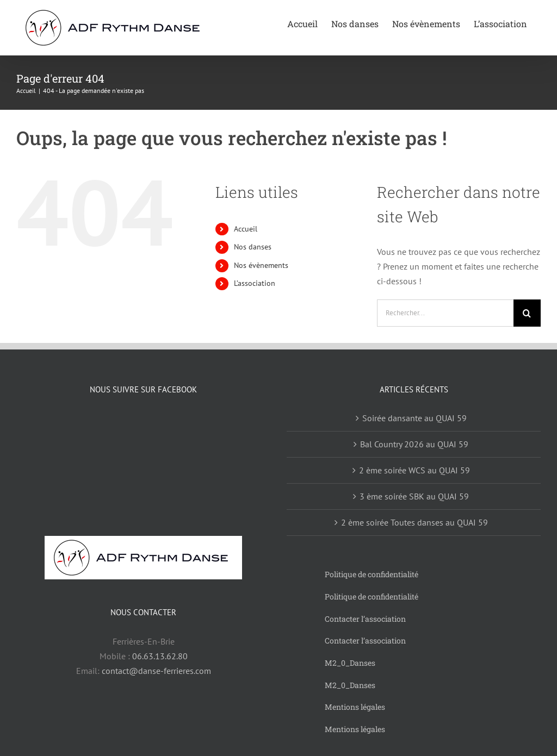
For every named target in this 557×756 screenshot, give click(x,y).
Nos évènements (261, 265)
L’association (255, 283)
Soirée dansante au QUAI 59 (414, 418)
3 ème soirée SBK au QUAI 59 (414, 496)
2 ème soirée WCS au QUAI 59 (414, 470)
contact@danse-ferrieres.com (156, 671)
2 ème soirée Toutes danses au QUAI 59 (414, 522)
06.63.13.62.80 (160, 656)
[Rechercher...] (445, 313)
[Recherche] (527, 313)
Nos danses (253, 247)
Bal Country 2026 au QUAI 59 (414, 444)
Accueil (246, 229)
